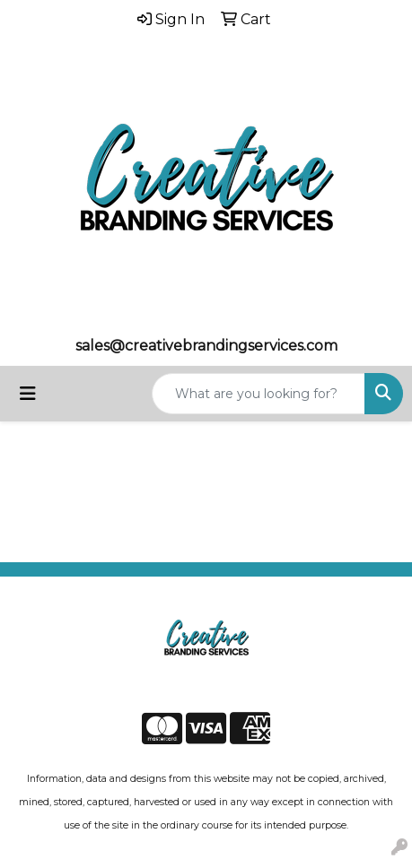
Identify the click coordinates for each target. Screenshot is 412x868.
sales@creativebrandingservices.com (206, 346)
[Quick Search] (259, 394)
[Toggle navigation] (28, 394)
